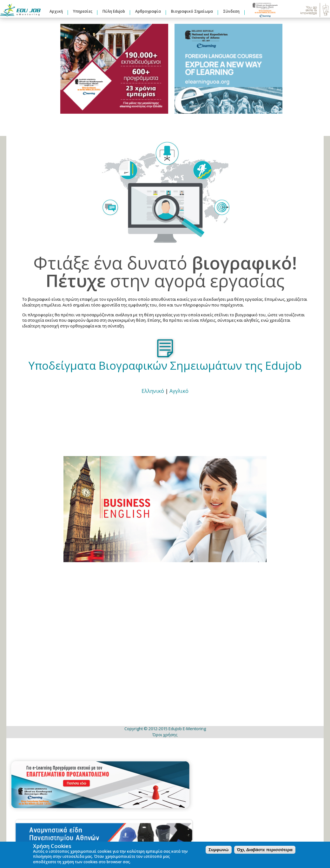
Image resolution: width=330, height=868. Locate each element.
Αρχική (56, 11)
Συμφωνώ (218, 850)
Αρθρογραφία (148, 11)
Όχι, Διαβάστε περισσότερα (265, 850)
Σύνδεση (231, 11)
